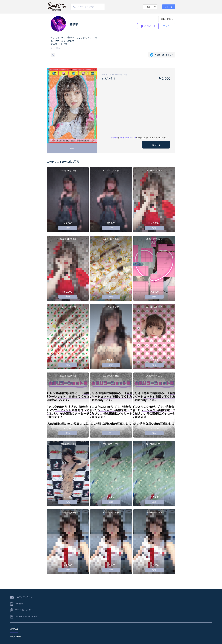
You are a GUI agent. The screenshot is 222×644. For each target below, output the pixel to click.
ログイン (169, 7)
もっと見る (55, 48)
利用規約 (114, 138)
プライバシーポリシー (128, 138)
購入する (156, 145)
